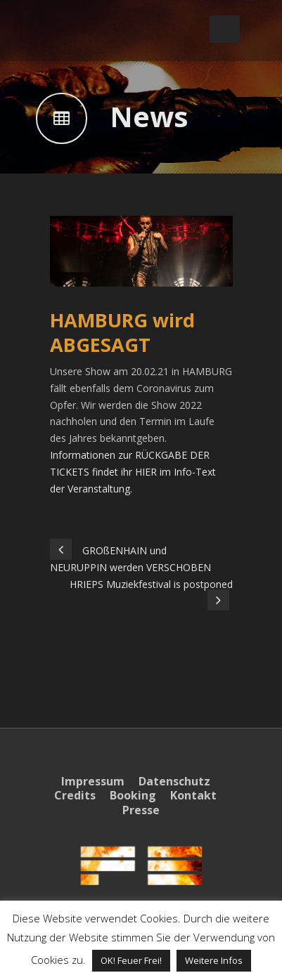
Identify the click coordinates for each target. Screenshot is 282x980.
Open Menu (225, 29)
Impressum (93, 781)
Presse (141, 810)
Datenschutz (174, 781)
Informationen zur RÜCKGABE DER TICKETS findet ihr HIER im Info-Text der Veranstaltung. (133, 472)
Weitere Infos (214, 960)
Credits (75, 795)
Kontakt (193, 795)
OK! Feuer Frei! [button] (131, 960)
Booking (133, 795)
